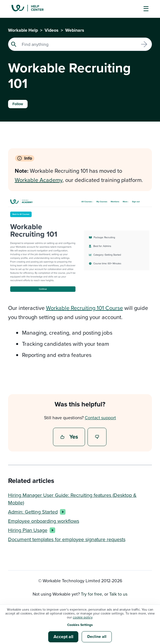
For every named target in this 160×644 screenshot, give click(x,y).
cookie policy (83, 617)
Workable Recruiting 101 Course (84, 308)
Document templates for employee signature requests (67, 539)
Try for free (91, 594)
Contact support (100, 418)
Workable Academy (39, 180)
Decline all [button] (97, 636)
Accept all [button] (63, 637)
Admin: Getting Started (36, 512)
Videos (52, 30)
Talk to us (118, 594)
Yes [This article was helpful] (70, 437)
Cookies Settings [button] (80, 625)
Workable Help (23, 30)
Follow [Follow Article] (18, 104)
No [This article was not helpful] (97, 437)
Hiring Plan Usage (31, 530)
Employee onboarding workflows (44, 521)
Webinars (75, 30)
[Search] (80, 44)
